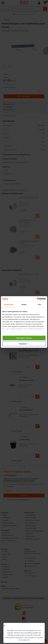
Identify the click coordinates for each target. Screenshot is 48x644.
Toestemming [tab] (9, 304)
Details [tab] (24, 304)
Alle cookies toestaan (24, 338)
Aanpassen (24, 344)
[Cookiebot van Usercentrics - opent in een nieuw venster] (37, 299)
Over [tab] (39, 304)
